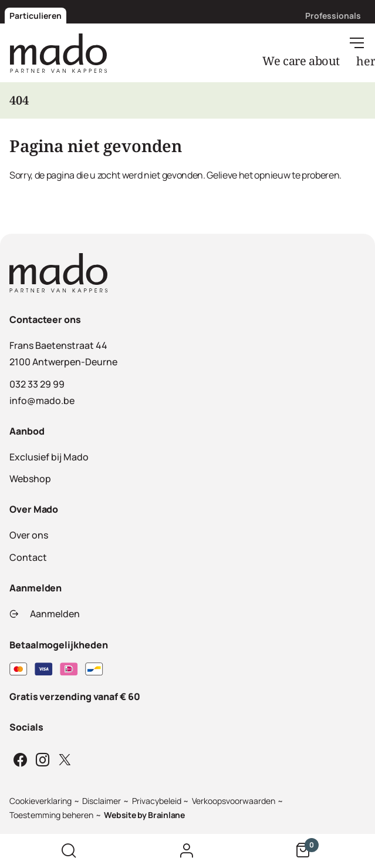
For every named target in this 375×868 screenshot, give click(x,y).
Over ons (29, 535)
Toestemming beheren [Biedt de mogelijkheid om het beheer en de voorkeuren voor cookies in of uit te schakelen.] (51, 815)
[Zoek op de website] (69, 851)
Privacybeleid (157, 801)
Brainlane (166, 815)
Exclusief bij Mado (49, 457)
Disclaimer (102, 801)
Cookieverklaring (40, 801)
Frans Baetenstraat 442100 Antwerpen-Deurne (63, 354)
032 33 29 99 (37, 384)
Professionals (333, 16)
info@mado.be (42, 401)
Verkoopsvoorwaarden (234, 801)
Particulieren (36, 16)
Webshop (30, 479)
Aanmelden (45, 614)
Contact (28, 557)
